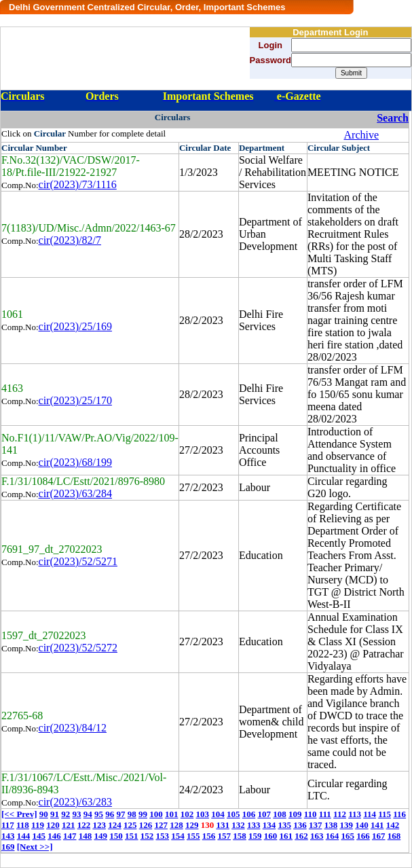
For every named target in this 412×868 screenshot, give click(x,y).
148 (86, 836)
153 (163, 836)
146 (54, 836)
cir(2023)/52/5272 (78, 648)
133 (254, 825)
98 (132, 814)
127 (161, 825)
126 (146, 825)
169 (8, 847)
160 (271, 836)
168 (394, 836)
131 (223, 825)
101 (172, 814)
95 (99, 814)
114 (370, 814)
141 (377, 825)
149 (101, 836)
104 (218, 814)
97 (120, 814)
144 (24, 836)
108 (280, 814)
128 (176, 825)
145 (39, 836)
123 (99, 825)
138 (331, 825)
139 (346, 825)
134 (269, 825)
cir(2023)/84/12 (73, 728)
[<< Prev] (19, 814)
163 (317, 836)
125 (130, 825)
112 (340, 814)
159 (255, 836)
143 (8, 836)
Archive (362, 135)
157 (225, 836)
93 (76, 814)
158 (240, 836)
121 (69, 825)
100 (156, 814)
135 (284, 825)
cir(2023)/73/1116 (78, 184)
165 (348, 836)
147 (70, 836)
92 (65, 814)
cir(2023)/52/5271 (78, 561)
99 (143, 814)
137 (316, 825)
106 (249, 814)
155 (193, 836)
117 (8, 825)
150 (116, 836)
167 (379, 836)
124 (115, 825)
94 (88, 814)
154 (178, 836)
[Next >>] (35, 847)
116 (399, 814)
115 (385, 814)
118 (23, 825)
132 (238, 825)
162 (301, 836)
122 (84, 825)
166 (363, 836)
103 (202, 814)
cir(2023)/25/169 (75, 326)
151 (132, 836)
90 (44, 814)
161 (286, 836)
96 (110, 814)
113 (355, 814)
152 (147, 836)
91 (55, 814)
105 (233, 814)
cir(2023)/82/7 (70, 240)
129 (192, 825)
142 (393, 825)
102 (187, 814)
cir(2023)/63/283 (75, 802)
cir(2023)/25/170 (75, 400)
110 (311, 814)
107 (264, 814)
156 (209, 836)
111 (325, 814)
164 (333, 836)
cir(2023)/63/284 (75, 493)
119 (38, 825)
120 (53, 825)
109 (295, 814)
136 (300, 825)
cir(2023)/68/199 (75, 462)
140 (362, 825)
